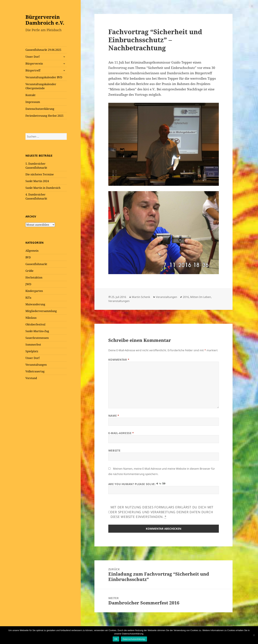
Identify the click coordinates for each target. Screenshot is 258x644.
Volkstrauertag (35, 371)
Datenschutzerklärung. (134, 639)
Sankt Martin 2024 (37, 181)
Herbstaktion (34, 277)
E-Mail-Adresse (121, 433)
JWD (28, 284)
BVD (28, 257)
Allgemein (32, 251)
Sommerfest (33, 345)
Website (114, 451)
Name (114, 416)
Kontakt (30, 95)
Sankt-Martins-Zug (37, 331)
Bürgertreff (33, 70)
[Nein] (254, 635)
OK (116, 639)
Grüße (29, 271)
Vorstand (31, 378)
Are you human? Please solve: (164, 488)
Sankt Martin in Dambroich (43, 188)
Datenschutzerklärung (40, 109)
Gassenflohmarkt (36, 264)
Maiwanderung (35, 304)
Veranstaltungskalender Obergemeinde (41, 86)
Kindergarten (34, 291)
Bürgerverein (34, 64)
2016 (186, 297)
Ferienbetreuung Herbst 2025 (44, 116)
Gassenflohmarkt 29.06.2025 (43, 50)
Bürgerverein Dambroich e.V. (45, 20)
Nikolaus (31, 318)
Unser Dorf (32, 57)
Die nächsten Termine (40, 174)
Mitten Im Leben (201, 297)
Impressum (33, 102)
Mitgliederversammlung (41, 311)
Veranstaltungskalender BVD (44, 77)
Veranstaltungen (36, 365)
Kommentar (119, 360)
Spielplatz (32, 351)
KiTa (28, 298)
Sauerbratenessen (37, 338)
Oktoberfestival (35, 324)
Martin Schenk (141, 297)
